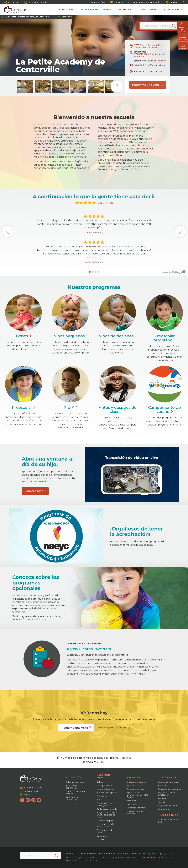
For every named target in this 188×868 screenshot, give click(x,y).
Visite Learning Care (75, 857)
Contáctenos (159, 61)
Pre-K (99, 800)
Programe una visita (36, 2)
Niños (71, 336)
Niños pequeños (104, 785)
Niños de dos (118, 336)
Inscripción (132, 804)
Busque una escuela (137, 782)
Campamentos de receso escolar (105, 825)
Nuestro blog (174, 10)
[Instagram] (28, 800)
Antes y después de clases (118, 410)
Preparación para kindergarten (105, 804)
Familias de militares (137, 808)
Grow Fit (100, 839)
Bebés (100, 782)
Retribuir (162, 798)
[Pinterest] (33, 800)
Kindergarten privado (107, 809)
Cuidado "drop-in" (105, 821)
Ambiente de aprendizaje (72, 798)
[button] (90, 272)
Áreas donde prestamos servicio (81, 860)
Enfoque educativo (75, 782)
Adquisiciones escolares (169, 789)
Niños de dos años (105, 789)
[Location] (158, 26)
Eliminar (66, 17)
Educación (66, 10)
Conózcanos (148, 10)
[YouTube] (39, 800)
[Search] (175, 26)
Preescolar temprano (107, 792)
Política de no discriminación (154, 857)
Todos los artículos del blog (168, 821)
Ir (57, 17)
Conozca (35, 491)
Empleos (116, 2)
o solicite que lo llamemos (111, 728)
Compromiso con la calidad (75, 792)
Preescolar (165, 338)
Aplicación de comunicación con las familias (137, 795)
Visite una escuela (136, 785)
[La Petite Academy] (14, 10)
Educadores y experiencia (72, 787)
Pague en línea (96, 2)
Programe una (76, 728)
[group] (25, 86)
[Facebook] (22, 800)
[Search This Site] (40, 856)
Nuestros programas (96, 10)
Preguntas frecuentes (168, 805)
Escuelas (125, 10)
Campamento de (164, 410)
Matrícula (131, 801)
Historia (161, 802)
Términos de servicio (126, 857)
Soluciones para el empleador (144, 2)
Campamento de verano (105, 831)
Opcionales (102, 836)
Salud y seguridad (136, 789)
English (171, 2)
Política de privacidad (101, 857)
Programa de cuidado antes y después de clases (107, 815)
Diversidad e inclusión (168, 782)
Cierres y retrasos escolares (135, 812)
